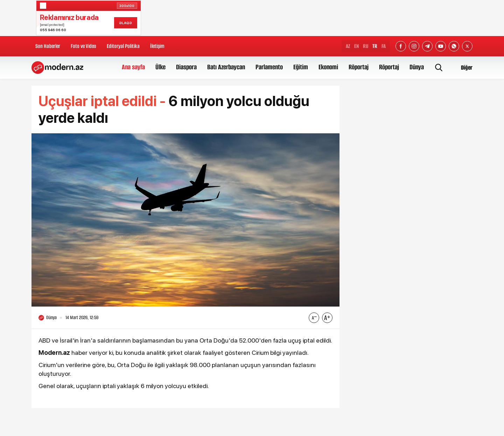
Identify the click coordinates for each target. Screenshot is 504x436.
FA (384, 46)
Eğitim (301, 67)
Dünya (417, 67)
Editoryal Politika (123, 46)
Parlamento (269, 67)
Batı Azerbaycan (226, 67)
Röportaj (359, 67)
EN (356, 46)
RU (366, 46)
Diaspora (186, 67)
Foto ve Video (83, 46)
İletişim (157, 46)
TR (375, 46)
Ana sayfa (133, 67)
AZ (348, 46)
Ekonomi (328, 67)
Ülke (160, 67)
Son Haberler (48, 46)
